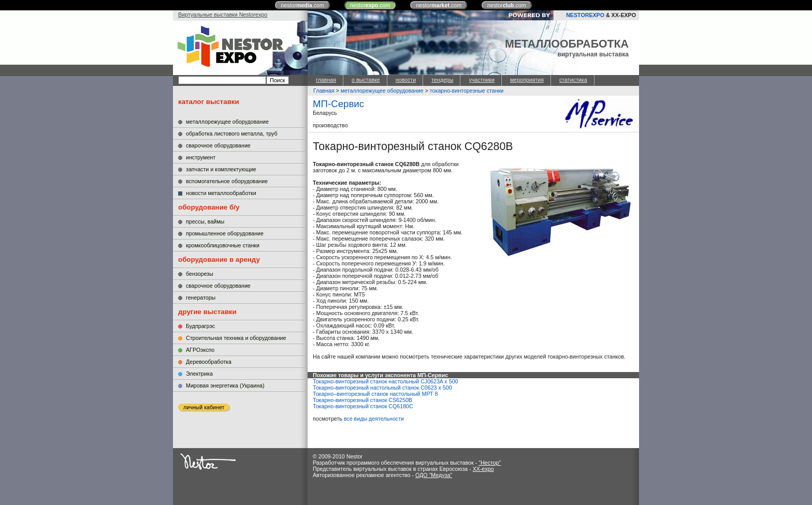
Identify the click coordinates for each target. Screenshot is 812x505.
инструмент (201, 157)
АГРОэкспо (200, 350)
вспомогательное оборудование (227, 181)
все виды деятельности (374, 419)
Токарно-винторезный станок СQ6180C (363, 406)
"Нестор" (490, 463)
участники (481, 80)
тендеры (442, 80)
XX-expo (483, 469)
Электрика (199, 374)
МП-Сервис (338, 104)
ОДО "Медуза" (434, 475)
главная (326, 80)
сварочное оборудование (218, 145)
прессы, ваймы (205, 221)
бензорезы (200, 274)
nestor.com (302, 5)
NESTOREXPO (585, 15)
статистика (573, 80)
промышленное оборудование (225, 233)
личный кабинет (204, 407)
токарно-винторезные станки (467, 91)
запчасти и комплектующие (221, 169)
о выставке (366, 80)
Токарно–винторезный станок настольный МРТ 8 (375, 394)
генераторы (201, 298)
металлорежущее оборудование (227, 122)
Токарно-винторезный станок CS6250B (363, 400)
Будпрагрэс (200, 326)
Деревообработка (209, 362)
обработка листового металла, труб (232, 133)
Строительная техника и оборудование (236, 338)
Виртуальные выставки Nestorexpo (223, 14)
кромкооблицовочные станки (223, 245)
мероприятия (527, 80)
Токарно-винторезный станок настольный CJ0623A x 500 (385, 381)
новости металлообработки (221, 193)
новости (406, 80)
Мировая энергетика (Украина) (225, 385)
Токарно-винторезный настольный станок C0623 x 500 (382, 388)
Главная (324, 91)
